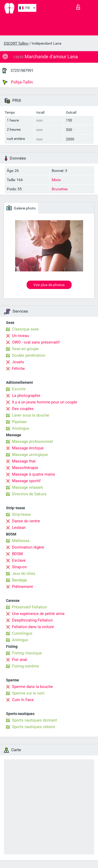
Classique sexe (25, 329)
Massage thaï (24, 461)
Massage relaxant (27, 487)
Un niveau (21, 336)
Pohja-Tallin (18, 82)
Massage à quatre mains (34, 474)
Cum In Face (23, 700)
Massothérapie (25, 468)
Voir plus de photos (49, 285)
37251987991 (22, 71)
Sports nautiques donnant (34, 720)
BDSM (17, 554)
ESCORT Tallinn (16, 43)
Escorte (19, 389)
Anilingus (20, 640)
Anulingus (21, 428)
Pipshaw (19, 422)
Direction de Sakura (29, 494)
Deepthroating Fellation (32, 620)
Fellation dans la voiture (33, 627)
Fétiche (18, 369)
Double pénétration (29, 355)
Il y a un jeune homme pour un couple (45, 402)
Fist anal (19, 660)
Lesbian (19, 528)
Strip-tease (21, 514)
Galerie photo (21, 208)
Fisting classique (27, 653)
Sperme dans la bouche (32, 687)
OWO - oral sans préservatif (36, 342)
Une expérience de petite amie (38, 614)
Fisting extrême (25, 666)
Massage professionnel (33, 441)
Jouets (18, 362)
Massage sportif (26, 481)
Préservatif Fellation (30, 607)
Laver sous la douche (31, 415)
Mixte (56, 180)
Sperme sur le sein (28, 693)
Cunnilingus (22, 633)
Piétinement (22, 587)
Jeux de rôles (24, 574)
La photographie (26, 396)
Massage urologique (30, 455)
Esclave (19, 560)
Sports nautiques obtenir (34, 727)
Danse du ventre (26, 521)
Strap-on (19, 567)
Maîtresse (21, 541)
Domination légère (28, 547)
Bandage (19, 580)
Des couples (23, 409)
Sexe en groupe (25, 349)
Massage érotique (28, 448)
